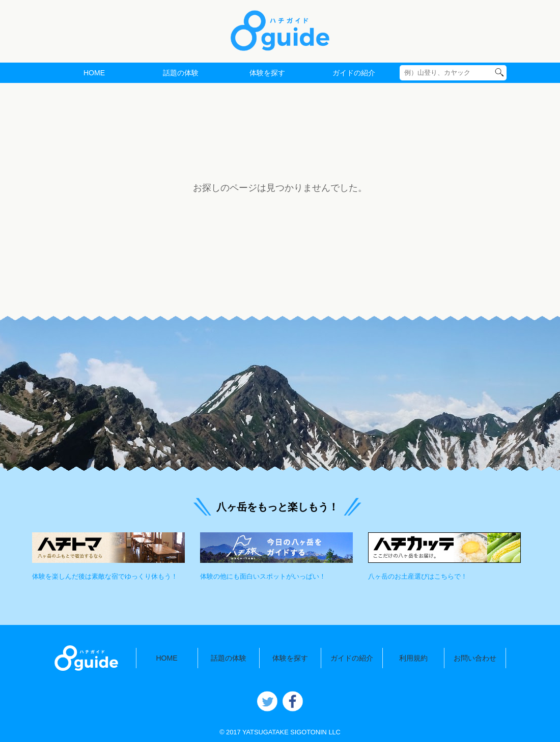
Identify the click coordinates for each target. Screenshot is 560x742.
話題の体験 (181, 73)
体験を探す (267, 73)
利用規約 (413, 658)
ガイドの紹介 (354, 73)
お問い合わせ (475, 658)
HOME (94, 73)
